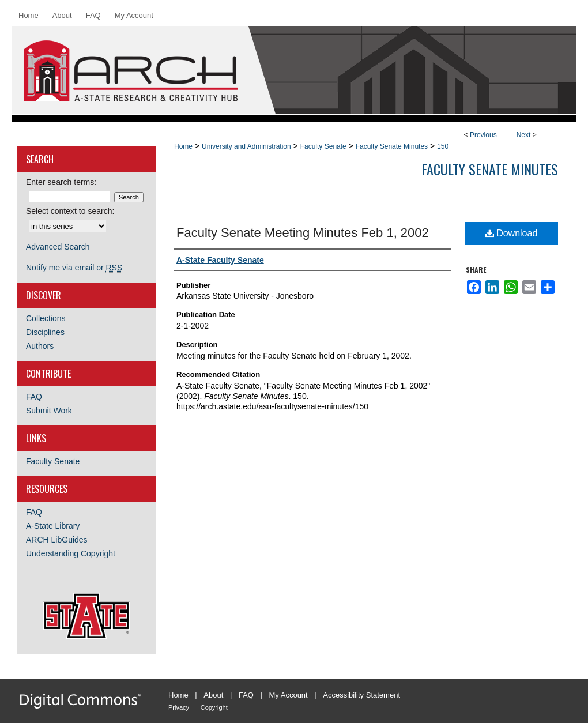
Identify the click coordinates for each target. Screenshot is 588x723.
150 (443, 146)
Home (183, 146)
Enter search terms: (61, 182)
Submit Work (49, 411)
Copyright (214, 707)
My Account (289, 695)
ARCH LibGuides (57, 540)
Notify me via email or (74, 268)
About (213, 695)
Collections (46, 318)
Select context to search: (70, 211)
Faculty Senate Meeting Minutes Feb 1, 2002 (303, 233)
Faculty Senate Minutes (392, 146)
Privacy (179, 707)
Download (512, 233)
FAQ (34, 397)
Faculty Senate (323, 146)
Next (524, 135)
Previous (483, 135)
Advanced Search (58, 247)
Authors (40, 346)
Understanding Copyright (71, 553)
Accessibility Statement (361, 695)
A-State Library (53, 526)
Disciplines (45, 332)
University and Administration (246, 146)
